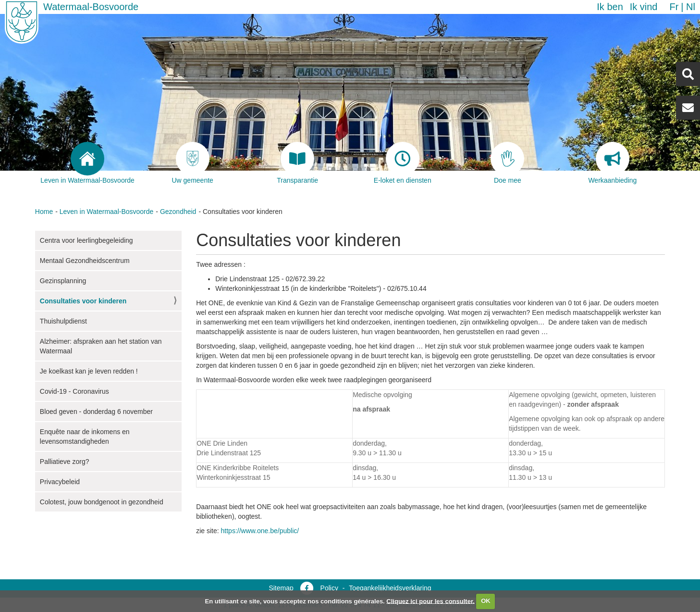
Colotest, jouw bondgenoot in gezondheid (102, 502)
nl (691, 7)
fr (674, 7)
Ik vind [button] (644, 7)
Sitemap (281, 588)
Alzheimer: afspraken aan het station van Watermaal (101, 346)
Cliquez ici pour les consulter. (430, 601)
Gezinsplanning (63, 281)
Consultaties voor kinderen (83, 301)
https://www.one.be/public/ (260, 531)
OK (486, 601)
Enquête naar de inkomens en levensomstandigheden (85, 437)
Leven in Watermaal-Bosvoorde (107, 212)
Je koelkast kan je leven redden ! (89, 371)
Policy (329, 588)
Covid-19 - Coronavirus (74, 391)
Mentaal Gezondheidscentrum (85, 261)
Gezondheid (178, 212)
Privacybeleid (60, 482)
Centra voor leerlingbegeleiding (86, 240)
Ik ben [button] (610, 7)
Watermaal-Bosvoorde (91, 7)
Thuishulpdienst (63, 321)
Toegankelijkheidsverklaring (390, 588)
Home (44, 212)
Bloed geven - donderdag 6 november (96, 412)
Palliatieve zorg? (65, 462)
